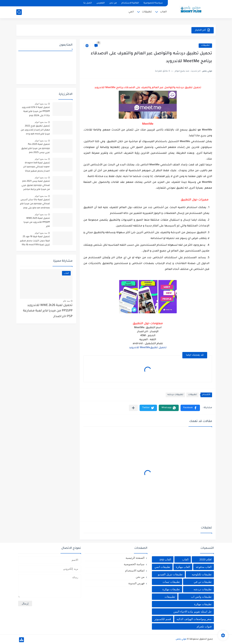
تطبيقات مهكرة (171, 589)
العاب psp (165, 559)
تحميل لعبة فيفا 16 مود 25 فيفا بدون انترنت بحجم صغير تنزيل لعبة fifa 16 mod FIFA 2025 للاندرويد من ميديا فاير (35, 241)
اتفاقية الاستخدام (130, 3)
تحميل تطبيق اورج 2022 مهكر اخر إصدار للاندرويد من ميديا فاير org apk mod (35, 130)
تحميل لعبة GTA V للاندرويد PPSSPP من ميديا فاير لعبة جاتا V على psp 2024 (36, 112)
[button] (190, 408)
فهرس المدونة (136, 583)
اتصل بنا (88, 3)
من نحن (113, 3)
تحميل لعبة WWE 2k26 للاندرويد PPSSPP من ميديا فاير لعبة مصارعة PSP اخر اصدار (48, 311)
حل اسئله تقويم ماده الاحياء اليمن (192, 612)
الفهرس (101, 3)
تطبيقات (147, 12)
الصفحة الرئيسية (135, 558)
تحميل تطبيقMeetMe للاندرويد (148, 348)
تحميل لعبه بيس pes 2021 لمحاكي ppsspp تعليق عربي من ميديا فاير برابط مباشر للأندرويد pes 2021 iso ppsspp (36, 186)
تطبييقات (170, 597)
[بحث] (19, 12)
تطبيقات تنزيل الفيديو (170, 574)
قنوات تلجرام (204, 626)
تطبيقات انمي (162, 567)
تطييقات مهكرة (203, 604)
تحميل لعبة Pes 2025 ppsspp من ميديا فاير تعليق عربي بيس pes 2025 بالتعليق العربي (35, 149)
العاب (163, 12)
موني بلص (181, 639)
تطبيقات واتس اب (201, 597)
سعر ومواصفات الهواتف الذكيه (194, 619)
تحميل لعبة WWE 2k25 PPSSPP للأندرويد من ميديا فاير (37, 223)
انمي (131, 12)
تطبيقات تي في (203, 582)
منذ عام (66, 301)
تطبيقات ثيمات (171, 582)
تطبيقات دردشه (175, 395)
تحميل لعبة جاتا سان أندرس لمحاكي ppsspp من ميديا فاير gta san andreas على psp (35, 204)
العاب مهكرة (183, 567)
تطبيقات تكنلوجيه (202, 574)
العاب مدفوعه (204, 567)
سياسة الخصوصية (153, 3)
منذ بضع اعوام (41, 104)
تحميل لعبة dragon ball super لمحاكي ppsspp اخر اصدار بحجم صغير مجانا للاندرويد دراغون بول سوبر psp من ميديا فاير (36, 168)
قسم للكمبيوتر (163, 619)
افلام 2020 (205, 559)
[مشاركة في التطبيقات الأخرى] (133, 408)
